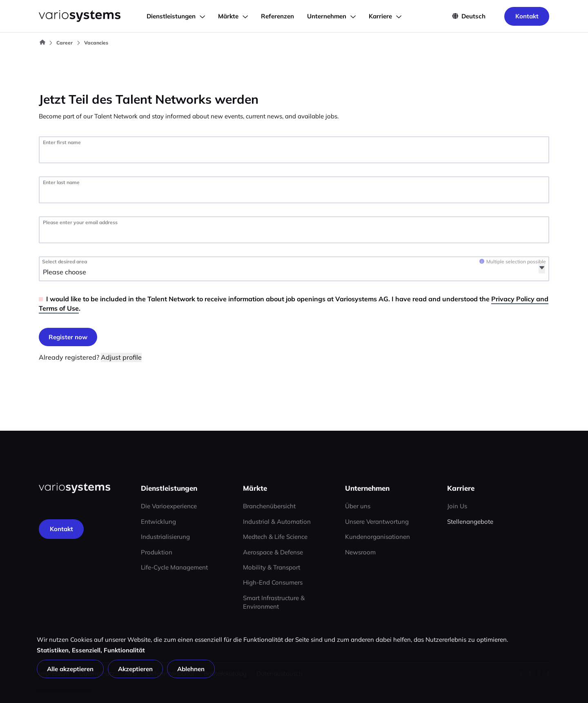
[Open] (542, 269)
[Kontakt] (61, 529)
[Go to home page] (80, 16)
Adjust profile (121, 357)
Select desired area (65, 261)
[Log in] (68, 337)
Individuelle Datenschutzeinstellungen (64, 691)
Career (65, 43)
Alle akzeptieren (70, 669)
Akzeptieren (135, 669)
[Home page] (75, 488)
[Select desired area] (89, 272)
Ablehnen (191, 669)
